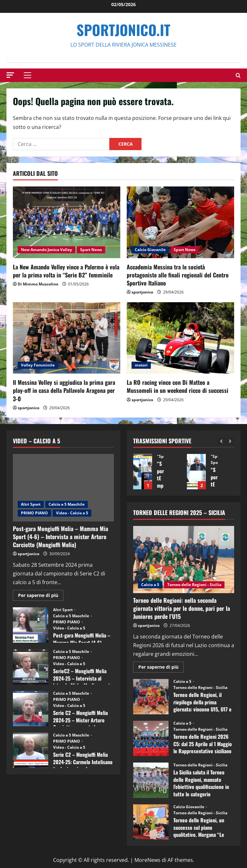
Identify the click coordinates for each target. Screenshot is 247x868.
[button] (10, 75)
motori (141, 365)
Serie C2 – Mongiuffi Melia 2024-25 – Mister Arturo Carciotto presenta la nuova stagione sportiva (31, 709)
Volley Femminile (38, 365)
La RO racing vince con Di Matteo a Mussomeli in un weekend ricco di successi (178, 386)
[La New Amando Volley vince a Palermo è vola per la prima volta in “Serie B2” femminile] (67, 222)
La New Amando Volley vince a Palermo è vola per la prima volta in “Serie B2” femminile (66, 271)
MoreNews (147, 860)
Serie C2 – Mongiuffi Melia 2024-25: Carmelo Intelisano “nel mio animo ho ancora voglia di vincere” (31, 750)
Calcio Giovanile (150, 250)
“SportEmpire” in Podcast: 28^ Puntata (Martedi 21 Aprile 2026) (143, 472)
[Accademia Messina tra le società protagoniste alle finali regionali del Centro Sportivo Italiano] (180, 222)
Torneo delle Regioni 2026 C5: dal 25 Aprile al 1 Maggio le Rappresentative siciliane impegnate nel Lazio (151, 738)
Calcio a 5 (150, 585)
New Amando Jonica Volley (46, 250)
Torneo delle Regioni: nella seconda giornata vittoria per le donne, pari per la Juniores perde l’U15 (182, 608)
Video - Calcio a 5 (72, 513)
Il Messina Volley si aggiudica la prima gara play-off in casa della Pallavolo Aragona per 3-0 (64, 390)
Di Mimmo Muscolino (38, 284)
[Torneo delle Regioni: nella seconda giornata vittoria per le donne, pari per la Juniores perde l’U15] (184, 560)
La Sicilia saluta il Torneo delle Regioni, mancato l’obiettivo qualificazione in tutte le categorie (151, 780)
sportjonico (142, 292)
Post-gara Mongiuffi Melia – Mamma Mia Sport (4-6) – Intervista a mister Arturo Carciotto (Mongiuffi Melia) (60, 537)
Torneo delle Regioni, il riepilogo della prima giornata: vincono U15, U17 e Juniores (151, 697)
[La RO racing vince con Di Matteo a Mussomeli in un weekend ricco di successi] (180, 338)
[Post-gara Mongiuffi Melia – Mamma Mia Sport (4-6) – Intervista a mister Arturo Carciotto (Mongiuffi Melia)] (63, 488)
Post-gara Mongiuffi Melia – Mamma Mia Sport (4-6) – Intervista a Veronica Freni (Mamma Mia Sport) (31, 625)
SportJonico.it (123, 30)
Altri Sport (31, 504)
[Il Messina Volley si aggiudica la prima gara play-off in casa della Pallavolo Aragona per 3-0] (67, 338)
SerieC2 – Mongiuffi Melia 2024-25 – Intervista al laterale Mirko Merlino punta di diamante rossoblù (31, 667)
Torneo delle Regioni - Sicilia (194, 585)
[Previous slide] (221, 441)
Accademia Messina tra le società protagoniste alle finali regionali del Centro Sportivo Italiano (178, 275)
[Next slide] (230, 441)
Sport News (91, 250)
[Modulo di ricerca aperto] (238, 75)
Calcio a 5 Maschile (67, 504)
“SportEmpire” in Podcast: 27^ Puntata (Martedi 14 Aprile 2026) (196, 472)
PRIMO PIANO (34, 513)
